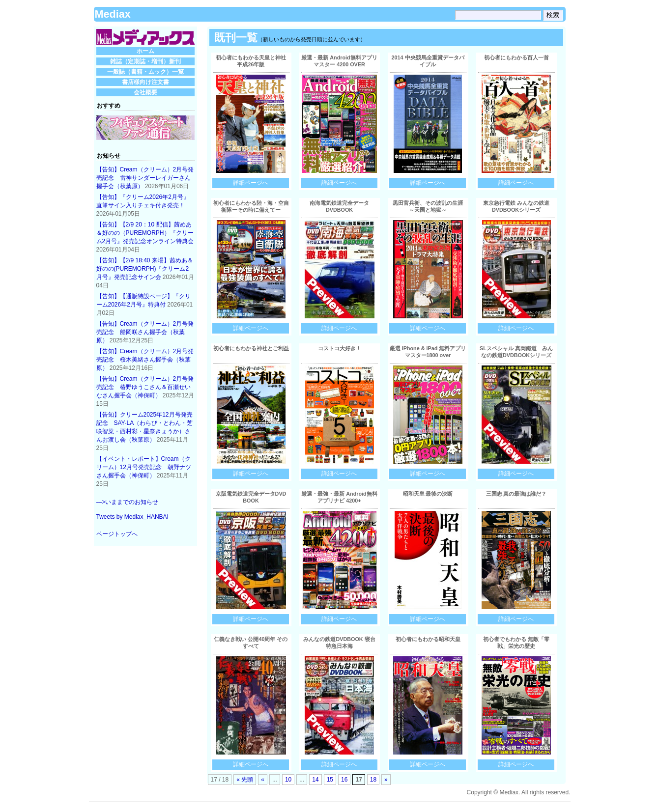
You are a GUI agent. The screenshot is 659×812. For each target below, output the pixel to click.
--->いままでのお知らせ (128, 502)
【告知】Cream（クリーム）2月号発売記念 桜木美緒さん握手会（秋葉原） (145, 360)
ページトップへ (117, 534)
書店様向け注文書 (145, 82)
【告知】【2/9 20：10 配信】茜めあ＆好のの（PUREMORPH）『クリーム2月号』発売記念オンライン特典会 (145, 233)
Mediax (113, 14)
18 (373, 780)
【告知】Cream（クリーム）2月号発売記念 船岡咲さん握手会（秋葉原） (145, 332)
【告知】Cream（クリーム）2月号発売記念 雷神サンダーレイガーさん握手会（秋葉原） (145, 178)
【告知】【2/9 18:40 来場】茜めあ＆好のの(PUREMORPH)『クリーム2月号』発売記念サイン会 (145, 269)
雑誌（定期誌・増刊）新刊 (145, 61)
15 (330, 780)
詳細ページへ (251, 183)
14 (315, 780)
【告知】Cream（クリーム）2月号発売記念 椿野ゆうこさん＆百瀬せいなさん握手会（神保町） (145, 387)
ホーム (145, 51)
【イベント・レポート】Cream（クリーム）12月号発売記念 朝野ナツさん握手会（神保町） (144, 467)
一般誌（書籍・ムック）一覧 (145, 72)
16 (344, 780)
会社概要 (145, 92)
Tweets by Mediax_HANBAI (132, 517)
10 (288, 780)
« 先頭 (245, 780)
